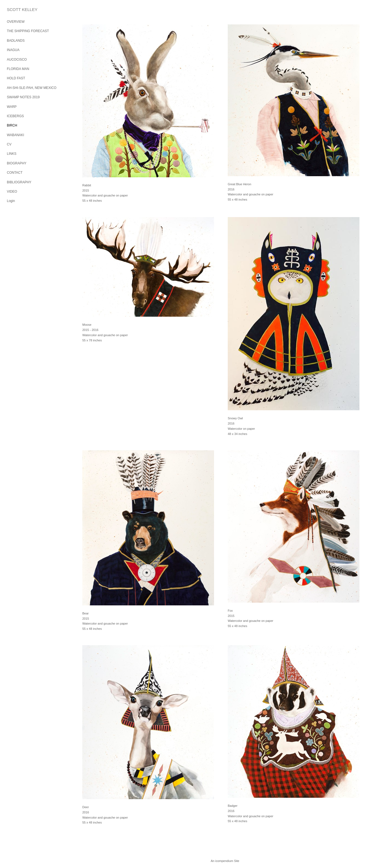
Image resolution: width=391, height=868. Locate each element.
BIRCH (12, 125)
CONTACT (15, 173)
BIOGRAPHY (17, 163)
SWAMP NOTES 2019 (23, 97)
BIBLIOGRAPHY (19, 182)
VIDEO (12, 192)
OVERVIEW (16, 22)
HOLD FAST (16, 78)
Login (11, 201)
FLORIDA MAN (18, 69)
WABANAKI (16, 135)
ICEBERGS (15, 116)
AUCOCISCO (17, 60)
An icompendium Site (225, 861)
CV (9, 144)
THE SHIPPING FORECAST (28, 31)
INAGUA (13, 50)
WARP (12, 107)
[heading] (21, 9)
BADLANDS (16, 41)
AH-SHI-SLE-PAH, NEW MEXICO (32, 88)
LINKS (12, 154)
